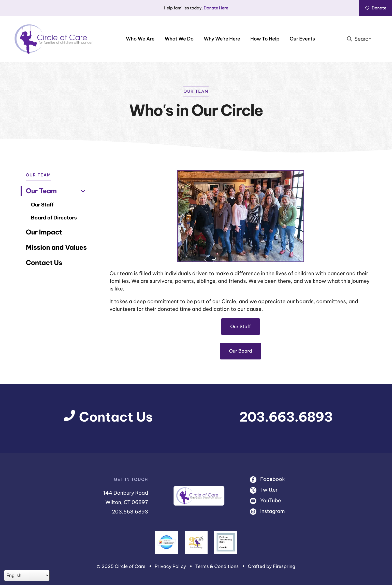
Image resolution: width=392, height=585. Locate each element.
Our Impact (44, 232)
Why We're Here (222, 39)
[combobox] (361, 39)
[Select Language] (27, 575)
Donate (376, 8)
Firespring (284, 566)
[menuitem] (140, 39)
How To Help (265, 39)
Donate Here (216, 8)
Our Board (241, 351)
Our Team (58, 191)
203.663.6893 (286, 417)
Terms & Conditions (217, 566)
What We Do (179, 39)
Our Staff (42, 205)
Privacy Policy (170, 566)
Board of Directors (54, 218)
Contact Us (44, 263)
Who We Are (140, 39)
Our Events (302, 39)
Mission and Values (56, 247)
